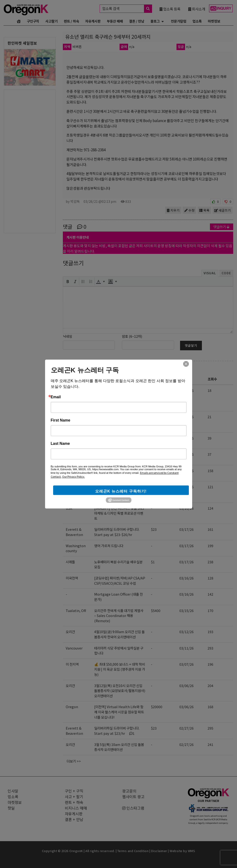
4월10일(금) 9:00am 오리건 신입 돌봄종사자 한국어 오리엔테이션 (119, 634)
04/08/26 (186, 438)
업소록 (197, 21)
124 (210, 508)
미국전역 (72, 578)
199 (210, 546)
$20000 (157, 707)
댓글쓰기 (222, 227)
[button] (68, 281)
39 (209, 438)
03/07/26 (186, 664)
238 (210, 562)
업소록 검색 (127, 9)
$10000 (157, 487)
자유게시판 (93, 21)
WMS (192, 851)
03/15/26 (186, 610)
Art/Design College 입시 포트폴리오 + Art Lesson (119, 393)
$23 (154, 529)
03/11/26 (186, 648)
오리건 (70, 417)
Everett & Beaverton (74, 473)
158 (210, 471)
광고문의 (129, 791)
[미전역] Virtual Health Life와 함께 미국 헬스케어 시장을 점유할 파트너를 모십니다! (119, 492)
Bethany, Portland (73, 441)
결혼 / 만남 (137, 21)
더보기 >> (74, 761)
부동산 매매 (115, 21)
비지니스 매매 (76, 808)
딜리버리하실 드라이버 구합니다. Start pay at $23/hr (117, 731)
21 (209, 417)
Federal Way (76, 454)
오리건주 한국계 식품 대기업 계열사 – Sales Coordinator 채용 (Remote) (119, 616)
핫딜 (11, 808)
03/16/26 (186, 578)
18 (209, 390)
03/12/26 (186, 632)
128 (210, 578)
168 (210, 707)
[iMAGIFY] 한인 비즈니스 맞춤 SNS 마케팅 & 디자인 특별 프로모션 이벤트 (119, 513)
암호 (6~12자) (132, 336)
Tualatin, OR (76, 610)
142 (210, 594)
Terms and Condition (133, 851)
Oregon (72, 487)
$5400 (156, 610)
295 (210, 728)
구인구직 (33, 21)
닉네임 (67, 336)
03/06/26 (186, 685)
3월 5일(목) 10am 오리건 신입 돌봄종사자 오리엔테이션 (119, 747)
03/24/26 (186, 471)
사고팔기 (51, 21)
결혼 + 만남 (74, 819)
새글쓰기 (223, 210)
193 (210, 632)
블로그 (155, 21)
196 (210, 664)
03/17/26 (186, 529)
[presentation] (68, 281)
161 (210, 529)
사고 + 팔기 (74, 797)
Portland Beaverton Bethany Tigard (74, 398)
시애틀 (70, 562)
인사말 (13, 791)
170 (210, 610)
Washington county (76, 548)
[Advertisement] (30, 161)
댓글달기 (191, 345)
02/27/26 (186, 728)
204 (210, 685)
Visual (210, 273)
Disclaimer (159, 851)
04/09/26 (186, 390)
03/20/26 (186, 508)
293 (210, 648)
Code (226, 273)
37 (209, 454)
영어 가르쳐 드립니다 (109, 546)
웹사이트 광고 (133, 797)
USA (69, 508)
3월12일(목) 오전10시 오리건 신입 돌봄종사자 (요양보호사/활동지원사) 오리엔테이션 (120, 691)
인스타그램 (133, 808)
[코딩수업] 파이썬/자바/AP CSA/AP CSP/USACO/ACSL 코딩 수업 (120, 581)
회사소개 (197, 9)
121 (210, 487)
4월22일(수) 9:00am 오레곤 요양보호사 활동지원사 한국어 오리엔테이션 (118, 422)
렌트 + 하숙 (74, 802)
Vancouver (74, 648)
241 (210, 744)
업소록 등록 (170, 9)
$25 (154, 438)
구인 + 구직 (80, 368)
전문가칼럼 (179, 21)
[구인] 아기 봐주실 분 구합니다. (116, 438)
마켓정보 (214, 21)
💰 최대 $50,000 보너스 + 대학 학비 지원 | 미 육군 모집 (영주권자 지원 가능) (120, 669)
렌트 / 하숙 (71, 21)
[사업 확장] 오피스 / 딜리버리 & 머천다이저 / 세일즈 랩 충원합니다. (120, 473)
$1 (153, 562)
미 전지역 (72, 664)
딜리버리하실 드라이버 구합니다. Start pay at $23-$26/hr (117, 532)
